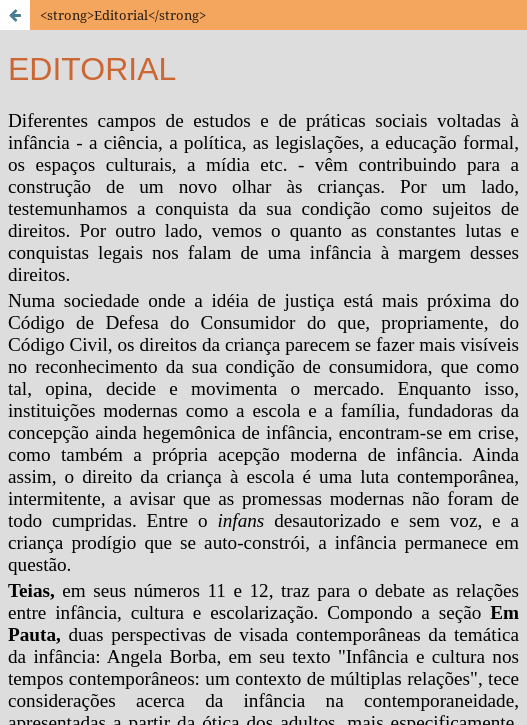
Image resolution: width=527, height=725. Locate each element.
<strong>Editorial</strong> (123, 15)
